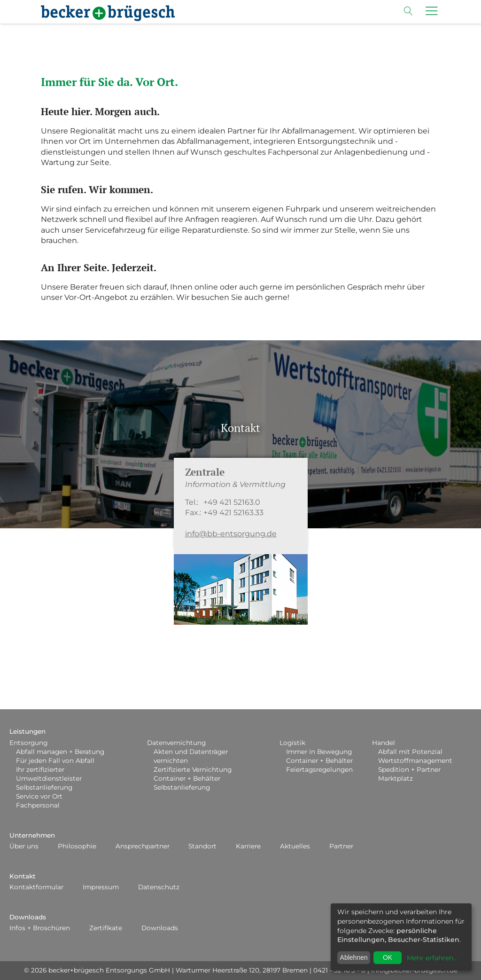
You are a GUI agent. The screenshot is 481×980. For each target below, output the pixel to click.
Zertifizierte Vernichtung (193, 769)
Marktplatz (396, 778)
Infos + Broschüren (40, 928)
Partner (341, 846)
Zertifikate (106, 928)
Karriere (248, 846)
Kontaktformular (36, 887)
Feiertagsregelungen (319, 769)
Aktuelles (295, 846)
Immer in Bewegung (319, 752)
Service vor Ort (39, 796)
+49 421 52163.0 (232, 502)
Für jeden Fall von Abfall (55, 760)
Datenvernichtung (176, 743)
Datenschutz (159, 887)
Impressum (101, 887)
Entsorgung (28, 743)
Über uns (24, 846)
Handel (384, 743)
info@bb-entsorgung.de (231, 534)
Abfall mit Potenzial (410, 752)
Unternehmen (32, 835)
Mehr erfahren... (432, 958)
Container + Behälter (187, 778)
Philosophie (77, 846)
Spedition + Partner (409, 769)
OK (388, 957)
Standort (202, 846)
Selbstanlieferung (44, 787)
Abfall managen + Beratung (60, 752)
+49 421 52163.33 (233, 513)
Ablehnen (354, 957)
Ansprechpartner (143, 846)
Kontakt (23, 876)
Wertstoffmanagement (415, 760)
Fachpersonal (38, 805)
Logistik (292, 743)
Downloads (28, 917)
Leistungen (27, 731)
